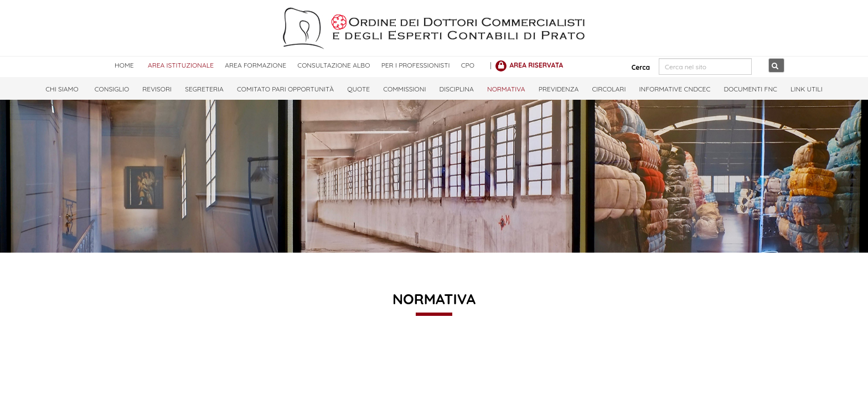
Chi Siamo (62, 89)
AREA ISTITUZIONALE (181, 65)
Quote (358, 89)
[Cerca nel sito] (705, 66)
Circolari (609, 89)
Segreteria (204, 89)
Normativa (506, 89)
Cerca (637, 67)
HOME (124, 65)
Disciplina (457, 89)
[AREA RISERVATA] (529, 65)
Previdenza (559, 89)
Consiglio (112, 89)
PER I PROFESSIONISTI (416, 65)
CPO (468, 65)
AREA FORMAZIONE (255, 65)
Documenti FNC (750, 89)
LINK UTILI (807, 89)
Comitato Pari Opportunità (285, 89)
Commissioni (404, 89)
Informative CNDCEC (675, 89)
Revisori (157, 89)
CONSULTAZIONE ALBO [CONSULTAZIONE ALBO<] (334, 65)
